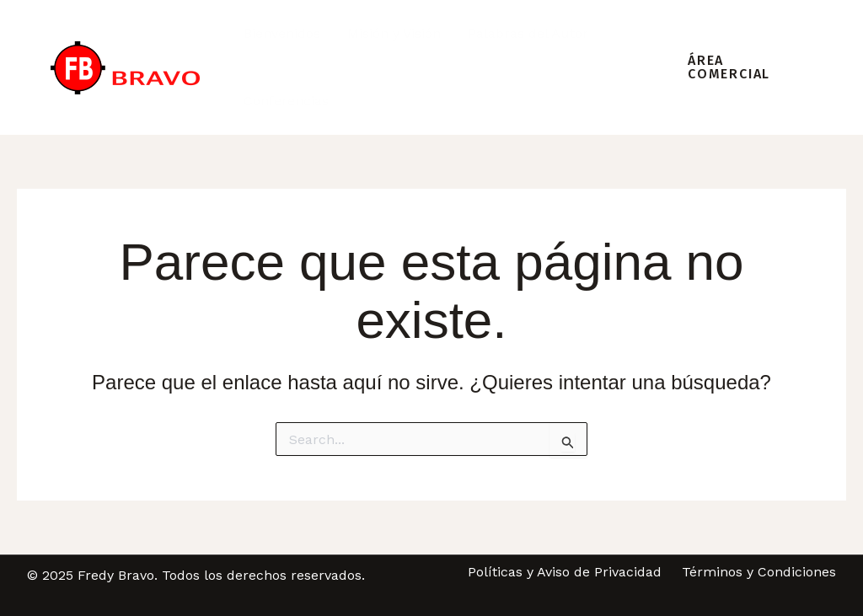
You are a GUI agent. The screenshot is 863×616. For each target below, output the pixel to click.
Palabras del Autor (528, 33)
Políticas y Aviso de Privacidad (565, 572)
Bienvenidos (282, 33)
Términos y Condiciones (759, 572)
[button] (737, 67)
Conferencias (286, 101)
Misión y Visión (394, 33)
